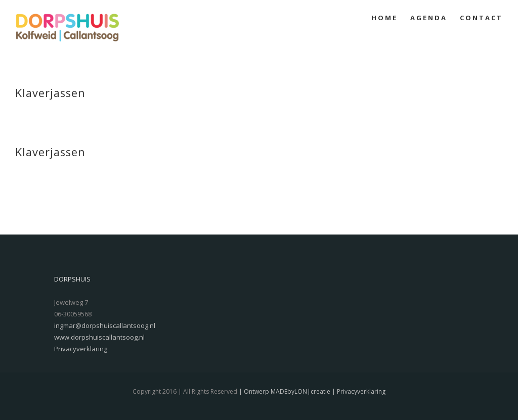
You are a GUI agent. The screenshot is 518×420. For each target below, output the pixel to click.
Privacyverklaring (81, 349)
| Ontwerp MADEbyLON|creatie (284, 391)
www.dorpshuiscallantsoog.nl (99, 337)
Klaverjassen (50, 93)
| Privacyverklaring (358, 391)
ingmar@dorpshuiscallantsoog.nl (105, 325)
